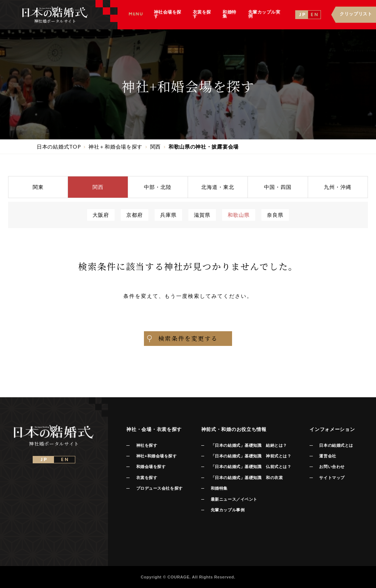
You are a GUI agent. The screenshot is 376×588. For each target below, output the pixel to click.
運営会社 (328, 456)
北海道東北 (218, 187)
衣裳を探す (147, 478)
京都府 (135, 215)
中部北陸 (158, 187)
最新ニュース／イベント (234, 499)
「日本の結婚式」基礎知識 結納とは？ (249, 445)
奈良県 (275, 215)
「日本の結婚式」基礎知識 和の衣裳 (247, 478)
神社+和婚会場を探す (157, 456)
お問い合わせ (332, 467)
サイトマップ (332, 478)
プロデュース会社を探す (160, 488)
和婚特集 (219, 488)
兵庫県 (168, 215)
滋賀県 (202, 215)
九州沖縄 (338, 187)
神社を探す (147, 445)
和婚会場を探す (151, 467)
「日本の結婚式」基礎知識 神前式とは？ (251, 456)
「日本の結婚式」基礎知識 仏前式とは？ (251, 467)
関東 (38, 187)
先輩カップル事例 (228, 510)
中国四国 (278, 187)
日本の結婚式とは (336, 445)
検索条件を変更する (182, 339)
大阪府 (101, 215)
